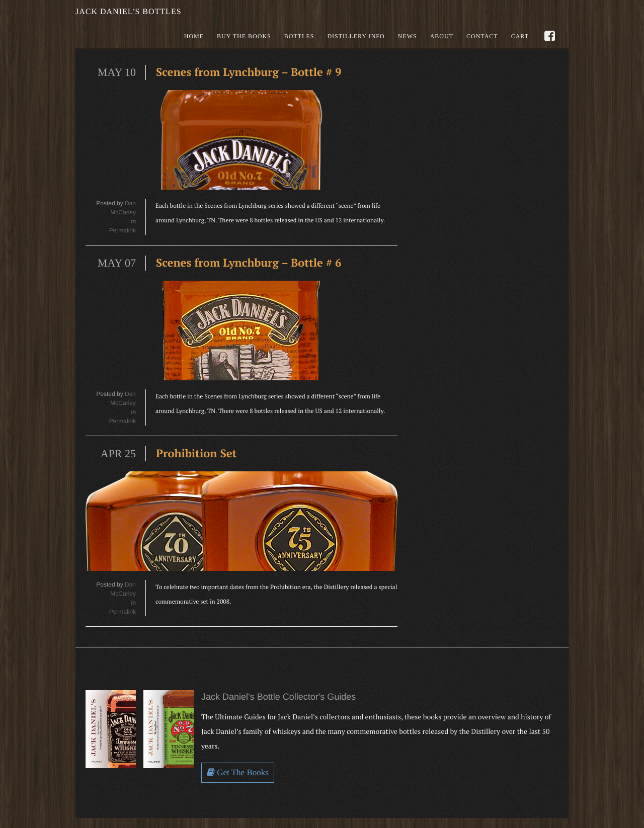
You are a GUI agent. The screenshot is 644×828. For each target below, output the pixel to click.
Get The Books (238, 772)
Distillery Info (356, 36)
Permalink (123, 230)
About (442, 36)
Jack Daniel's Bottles (129, 12)
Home (194, 36)
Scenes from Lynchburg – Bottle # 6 (249, 263)
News (408, 36)
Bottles (299, 36)
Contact (482, 36)
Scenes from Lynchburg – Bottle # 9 (249, 72)
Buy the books (244, 36)
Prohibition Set (196, 453)
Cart (520, 36)
